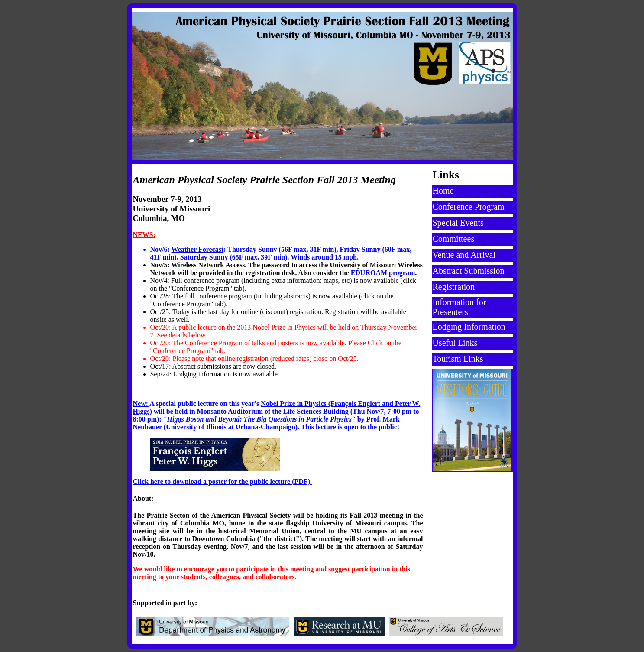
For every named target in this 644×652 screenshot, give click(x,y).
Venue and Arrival (464, 255)
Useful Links (455, 343)
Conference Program (469, 207)
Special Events (458, 223)
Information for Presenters (460, 307)
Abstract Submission (469, 271)
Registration (454, 287)
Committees (454, 239)
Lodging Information (469, 327)
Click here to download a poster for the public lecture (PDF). (222, 482)
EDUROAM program (383, 273)
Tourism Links (458, 359)
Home (443, 191)
